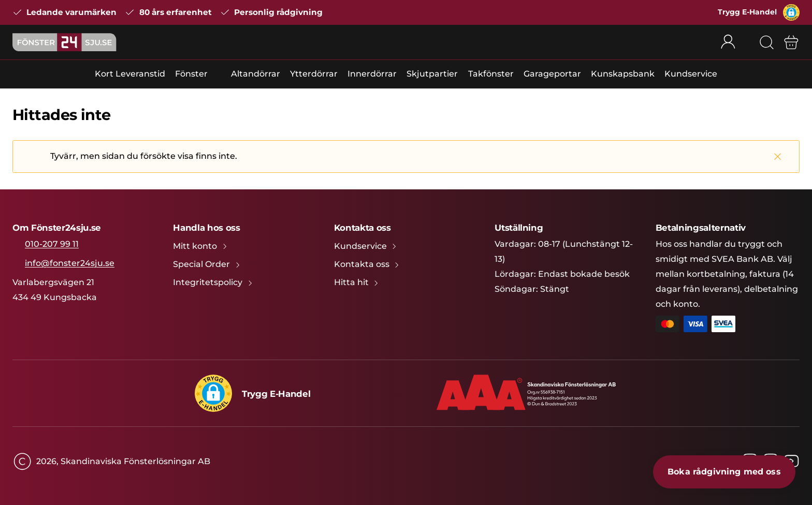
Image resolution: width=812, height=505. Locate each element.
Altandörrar (256, 74)
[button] (791, 12)
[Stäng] (778, 157)
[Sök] (766, 42)
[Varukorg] (791, 42)
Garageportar (552, 74)
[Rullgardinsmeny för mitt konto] (735, 42)
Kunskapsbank (623, 74)
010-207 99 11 (52, 244)
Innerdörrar (372, 74)
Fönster (191, 74)
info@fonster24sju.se (70, 263)
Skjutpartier (432, 74)
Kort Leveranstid (130, 74)
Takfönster (491, 74)
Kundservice (691, 74)
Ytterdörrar (314, 74)
